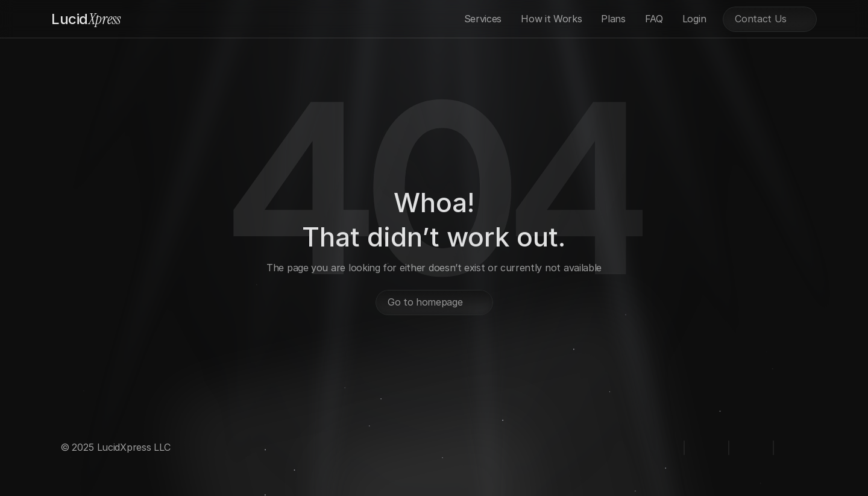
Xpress (86, 19)
